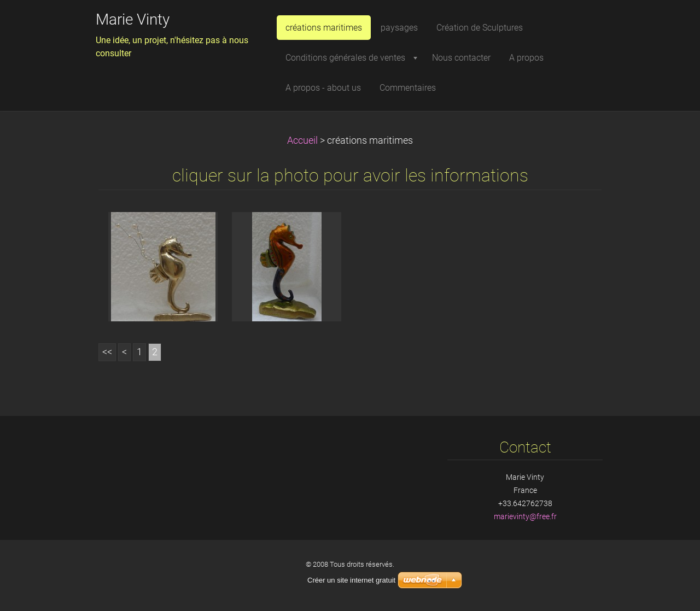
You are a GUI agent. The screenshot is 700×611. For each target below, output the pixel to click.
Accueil (302, 140)
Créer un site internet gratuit (351, 580)
